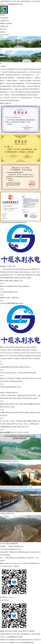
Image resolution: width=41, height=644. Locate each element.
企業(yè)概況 (4, 18)
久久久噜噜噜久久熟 (13, 643)
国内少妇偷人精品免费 (22, 640)
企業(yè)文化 (4, 26)
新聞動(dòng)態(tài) (6, 23)
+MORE (24, 223)
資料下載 (3, 29)
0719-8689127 (5, 35)
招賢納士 (3, 32)
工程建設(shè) (4, 21)
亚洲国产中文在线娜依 (7, 640)
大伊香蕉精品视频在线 (27, 643)
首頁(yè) (3, 15)
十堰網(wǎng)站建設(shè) (16, 546)
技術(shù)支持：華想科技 (11, 566)
